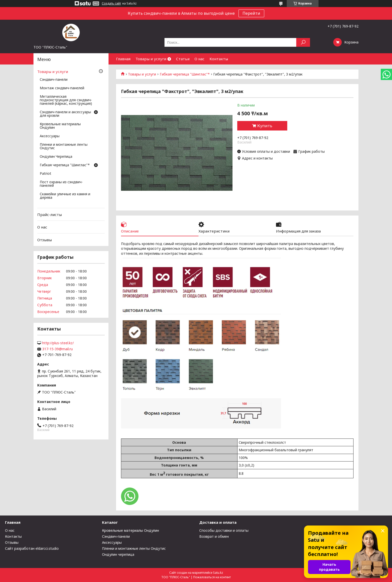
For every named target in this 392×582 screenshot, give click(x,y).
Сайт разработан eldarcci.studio (32, 548)
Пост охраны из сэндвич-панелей (61, 184)
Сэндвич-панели (54, 80)
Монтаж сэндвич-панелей (62, 88)
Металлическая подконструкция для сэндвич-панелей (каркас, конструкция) (66, 100)
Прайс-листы (49, 214)
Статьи (183, 59)
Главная (123, 59)
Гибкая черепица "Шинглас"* (185, 74)
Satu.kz (218, 573)
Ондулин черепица (118, 554)
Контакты (219, 59)
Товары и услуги (151, 59)
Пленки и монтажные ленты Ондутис (64, 146)
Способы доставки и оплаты (224, 530)
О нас (199, 59)
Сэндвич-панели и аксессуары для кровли (65, 114)
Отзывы (44, 240)
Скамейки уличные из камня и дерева (65, 196)
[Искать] (303, 42)
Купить (265, 126)
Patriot (45, 174)
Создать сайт (111, 3)
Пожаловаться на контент (212, 577)
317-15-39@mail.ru (57, 349)
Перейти (251, 13)
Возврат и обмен (214, 536)
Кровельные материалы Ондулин (60, 126)
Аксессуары (50, 136)
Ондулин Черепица (56, 157)
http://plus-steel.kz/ (58, 343)
